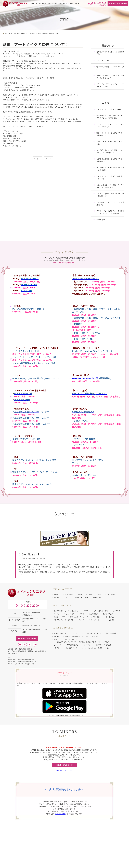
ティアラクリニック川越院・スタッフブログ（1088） (110, 169)
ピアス (86, 611)
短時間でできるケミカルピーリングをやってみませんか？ (110, 77)
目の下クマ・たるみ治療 (103, 645)
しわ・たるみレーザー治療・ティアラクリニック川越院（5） (110, 186)
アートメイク (110, 617)
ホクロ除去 (117, 611)
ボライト (56, 648)
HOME (32, 4)
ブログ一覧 (31, 34)
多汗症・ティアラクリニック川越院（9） (109, 143)
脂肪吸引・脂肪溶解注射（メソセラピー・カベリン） (81, 636)
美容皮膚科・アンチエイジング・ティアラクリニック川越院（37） (110, 117)
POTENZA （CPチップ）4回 (85, 378)
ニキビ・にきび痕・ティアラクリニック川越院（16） (110, 195)
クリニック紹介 (41, 4)
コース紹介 (58, 4)
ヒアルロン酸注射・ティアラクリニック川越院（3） (110, 160)
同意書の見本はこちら (64, 770)
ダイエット (57, 614)
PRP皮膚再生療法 (73, 645)
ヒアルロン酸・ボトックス (92, 633)
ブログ (99, 595)
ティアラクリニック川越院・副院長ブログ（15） (110, 178)
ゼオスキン (110, 648)
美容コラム (57, 598)
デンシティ (82, 620)
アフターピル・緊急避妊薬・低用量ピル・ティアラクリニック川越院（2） (110, 212)
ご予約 (90, 595)
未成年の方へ (97, 598)
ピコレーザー (58, 645)
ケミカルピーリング (71, 648)
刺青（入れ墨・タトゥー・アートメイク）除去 (85, 617)
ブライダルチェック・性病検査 (63, 620)
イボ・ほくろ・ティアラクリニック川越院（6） (110, 204)
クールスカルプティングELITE (92, 648)
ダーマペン (87, 645)
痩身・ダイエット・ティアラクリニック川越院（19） (110, 134)
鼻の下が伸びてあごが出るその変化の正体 (110, 53)
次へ (47, 159)
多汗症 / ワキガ (108, 614)
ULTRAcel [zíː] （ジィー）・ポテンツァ (66, 633)
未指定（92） (101, 220)
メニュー (50, 4)
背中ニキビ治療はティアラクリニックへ (110, 68)
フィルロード (95, 620)
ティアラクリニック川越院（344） (109, 109)
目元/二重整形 (93, 614)
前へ (38, 159)
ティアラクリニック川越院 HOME (15, 34)
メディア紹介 (111, 595)
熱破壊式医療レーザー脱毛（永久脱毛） (66, 611)
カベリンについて (103, 60)
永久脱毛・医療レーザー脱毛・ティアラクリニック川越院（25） (110, 151)
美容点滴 (56, 636)
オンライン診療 (68, 4)
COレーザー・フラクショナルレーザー (66, 639)
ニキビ (82, 614)
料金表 (77, 4)
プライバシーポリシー (81, 598)
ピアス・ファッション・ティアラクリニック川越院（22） (110, 125)
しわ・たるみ (70, 614)
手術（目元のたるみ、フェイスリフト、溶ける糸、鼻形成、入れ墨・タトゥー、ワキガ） (82, 642)
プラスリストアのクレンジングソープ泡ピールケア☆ (110, 85)
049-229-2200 (30, 606)
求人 (67, 598)
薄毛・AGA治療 (111, 633)
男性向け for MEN (59, 617)
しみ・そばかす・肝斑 (101, 611)
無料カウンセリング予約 (118, 3)
